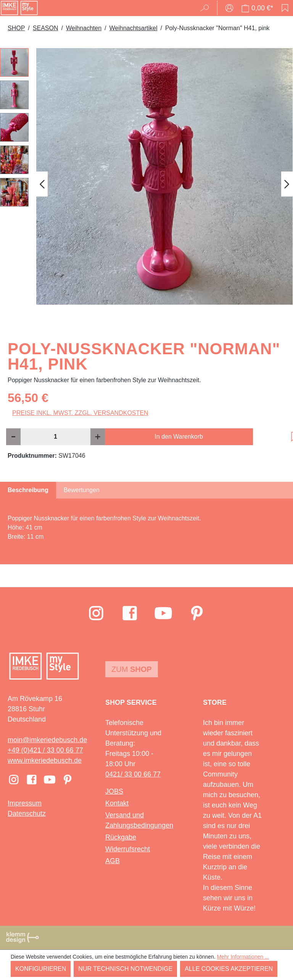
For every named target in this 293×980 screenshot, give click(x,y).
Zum (132, 669)
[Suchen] (207, 8)
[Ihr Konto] (229, 8)
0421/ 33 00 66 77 (133, 774)
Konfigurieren (41, 969)
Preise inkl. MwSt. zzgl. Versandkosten (80, 413)
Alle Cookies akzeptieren (229, 969)
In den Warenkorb (179, 437)
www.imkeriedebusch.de (45, 760)
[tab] (28, 490)
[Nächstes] (287, 184)
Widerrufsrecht (128, 849)
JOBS (114, 791)
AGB (113, 861)
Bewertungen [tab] (82, 490)
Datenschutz (27, 814)
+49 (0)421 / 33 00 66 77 (45, 750)
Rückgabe (121, 837)
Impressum (25, 803)
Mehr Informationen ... (243, 957)
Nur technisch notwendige (125, 969)
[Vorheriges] (42, 184)
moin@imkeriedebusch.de (47, 740)
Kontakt (117, 803)
